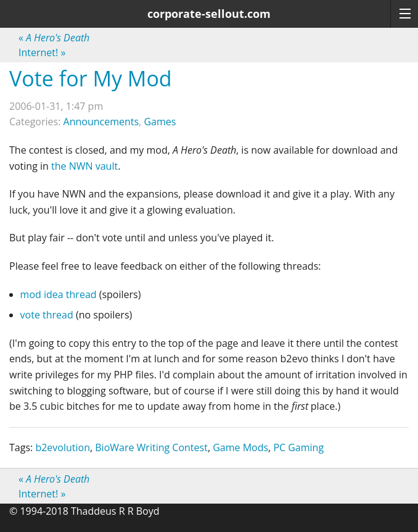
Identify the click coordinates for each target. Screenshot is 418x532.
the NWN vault (84, 166)
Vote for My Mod (91, 78)
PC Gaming (298, 447)
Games (160, 122)
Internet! (42, 52)
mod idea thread (59, 294)
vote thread (47, 315)
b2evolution (63, 447)
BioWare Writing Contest (151, 447)
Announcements (101, 122)
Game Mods (240, 447)
